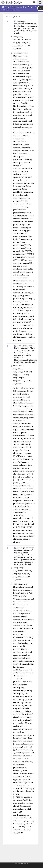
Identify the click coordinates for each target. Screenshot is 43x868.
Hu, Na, (28, 46)
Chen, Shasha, (18, 40)
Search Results (15, 10)
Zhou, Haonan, (18, 46)
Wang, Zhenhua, (19, 381)
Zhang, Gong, (19, 37)
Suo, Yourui (17, 49)
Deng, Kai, (26, 43)
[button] (40, 2)
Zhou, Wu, (28, 40)
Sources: (6, 10)
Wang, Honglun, (19, 378)
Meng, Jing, (17, 43)
